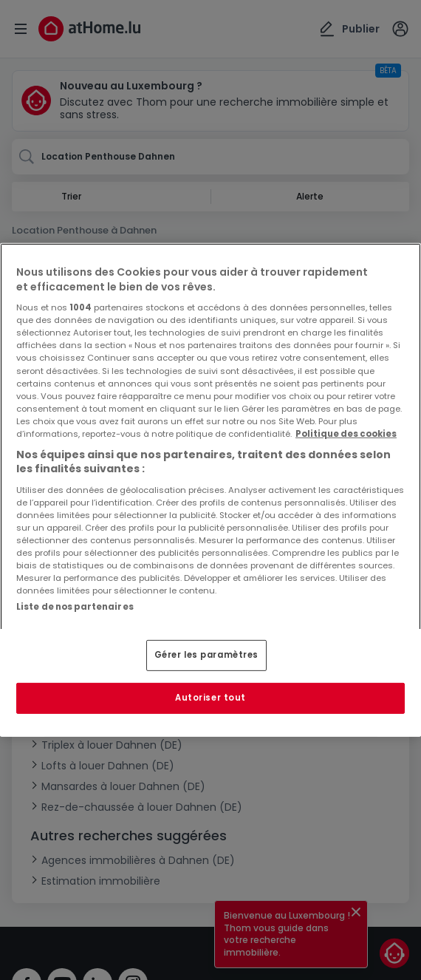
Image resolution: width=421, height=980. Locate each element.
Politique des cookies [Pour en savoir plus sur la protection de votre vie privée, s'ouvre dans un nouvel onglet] (346, 434)
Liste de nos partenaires (75, 607)
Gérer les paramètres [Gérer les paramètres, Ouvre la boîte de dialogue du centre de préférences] (206, 655)
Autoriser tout (210, 698)
